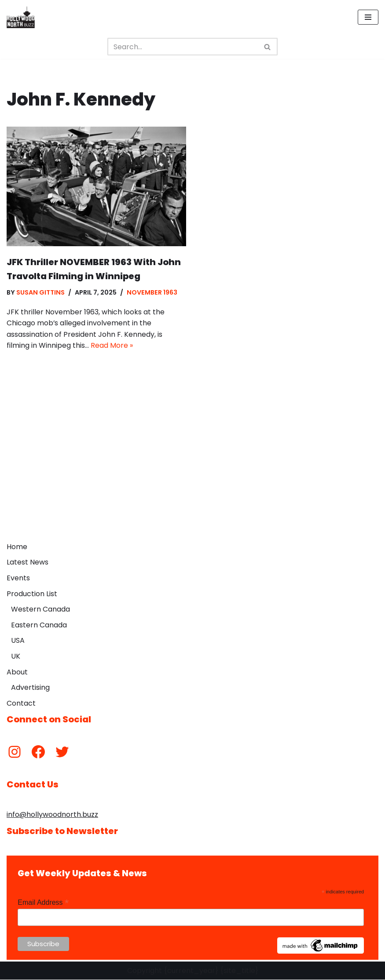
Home (17, 547)
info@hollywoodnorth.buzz (52, 815)
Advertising (30, 688)
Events (18, 578)
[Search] (183, 47)
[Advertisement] (192, 472)
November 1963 (152, 292)
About (17, 672)
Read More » (112, 346)
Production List (32, 594)
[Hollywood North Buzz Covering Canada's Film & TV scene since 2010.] (21, 17)
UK (16, 656)
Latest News (27, 563)
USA (18, 641)
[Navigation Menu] (368, 17)
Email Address (43, 903)
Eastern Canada (39, 625)
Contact (21, 703)
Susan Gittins (40, 292)
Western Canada (40, 610)
